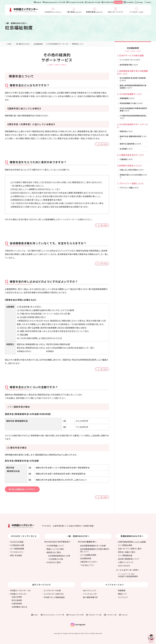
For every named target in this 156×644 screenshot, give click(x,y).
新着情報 (122, 590)
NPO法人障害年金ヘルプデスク (22, 489)
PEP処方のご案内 (54, 562)
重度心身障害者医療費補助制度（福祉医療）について (133, 87)
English (39, 2)
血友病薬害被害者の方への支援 (93, 546)
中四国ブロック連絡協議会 (54, 597)
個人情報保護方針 (90, 597)
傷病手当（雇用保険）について (131, 144)
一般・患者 (74, 12)
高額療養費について (127, 98)
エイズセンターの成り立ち (54, 594)
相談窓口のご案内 (54, 552)
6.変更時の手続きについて (129, 166)
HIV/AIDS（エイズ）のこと (24, 536)
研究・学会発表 (16, 555)
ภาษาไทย (108, 2)
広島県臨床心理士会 (19, 607)
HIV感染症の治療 (17, 545)
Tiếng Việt (94, 2)
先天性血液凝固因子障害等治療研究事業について (133, 109)
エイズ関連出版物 (125, 545)
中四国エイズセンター (19, 594)
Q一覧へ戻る (103, 144)
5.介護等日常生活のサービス (130, 155)
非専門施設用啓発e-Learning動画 (132, 542)
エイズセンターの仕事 (52, 590)
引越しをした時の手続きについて (132, 170)
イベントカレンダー (90, 594)
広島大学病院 (17, 597)
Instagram (130, 2)
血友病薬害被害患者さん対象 (59, 556)
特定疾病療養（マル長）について (131, 103)
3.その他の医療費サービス (129, 94)
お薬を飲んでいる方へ (89, 562)
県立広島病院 (17, 600)
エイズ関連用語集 (17, 549)
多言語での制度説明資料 (128, 575)
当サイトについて (90, 590)
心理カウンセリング (126, 562)
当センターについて (116, 12)
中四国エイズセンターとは (20, 590)
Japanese (119, 2)
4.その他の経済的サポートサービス (57, 44)
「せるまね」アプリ (87, 565)
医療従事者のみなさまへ (132, 536)
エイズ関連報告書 (125, 555)
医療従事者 (95, 12)
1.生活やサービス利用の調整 (130, 56)
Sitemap (140, 2)
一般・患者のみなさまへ (23, 44)
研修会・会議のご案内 (127, 552)
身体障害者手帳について (129, 65)
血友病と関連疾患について (129, 559)
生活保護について (126, 149)
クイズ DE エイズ (17, 552)
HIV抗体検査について (55, 546)
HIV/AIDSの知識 (17, 542)
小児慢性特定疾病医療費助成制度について (133, 117)
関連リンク (122, 594)
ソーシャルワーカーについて (130, 60)
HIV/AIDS (53, 12)
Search (148, 2)
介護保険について (126, 159)
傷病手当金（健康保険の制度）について (133, 138)
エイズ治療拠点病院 (88, 555)
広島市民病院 (17, 604)
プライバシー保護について (129, 188)
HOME (9, 44)
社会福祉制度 (19, 28)
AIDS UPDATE (124, 566)
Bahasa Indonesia (55, 2)
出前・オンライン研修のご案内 (130, 549)
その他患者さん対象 (56, 559)
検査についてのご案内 (55, 549)
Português (76, 2)
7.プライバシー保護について (130, 183)
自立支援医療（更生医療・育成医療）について (133, 79)
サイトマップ (123, 597)
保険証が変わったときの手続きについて (133, 176)
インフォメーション (136, 12)
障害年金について (126, 131)
